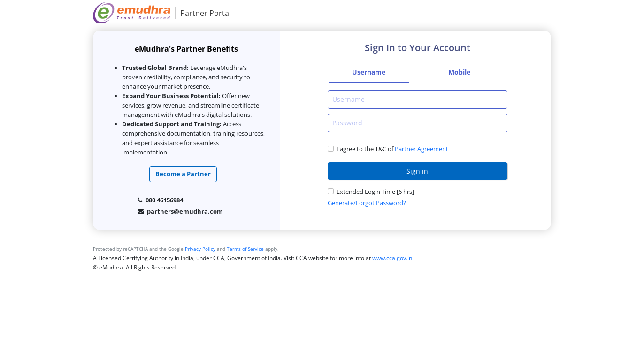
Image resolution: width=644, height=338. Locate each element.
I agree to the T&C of (365, 149)
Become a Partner (183, 174)
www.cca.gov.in (392, 258)
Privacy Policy (200, 249)
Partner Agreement (422, 149)
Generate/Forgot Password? (367, 203)
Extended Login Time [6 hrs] (375, 192)
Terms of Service (245, 249)
